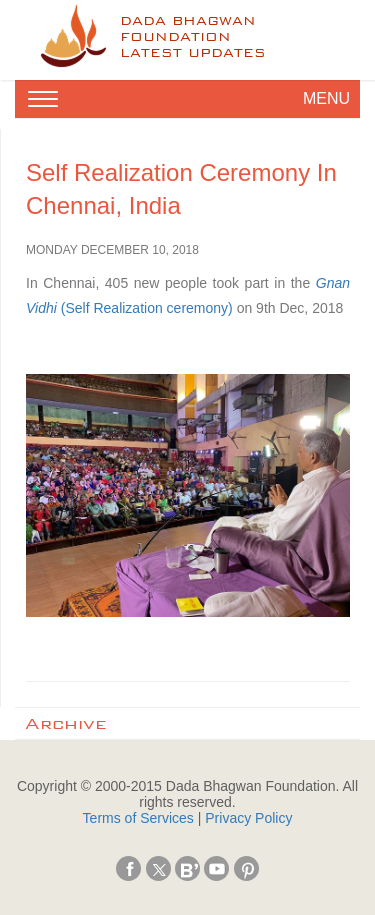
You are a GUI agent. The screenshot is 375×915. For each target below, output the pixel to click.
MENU (326, 98)
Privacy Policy (248, 818)
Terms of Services (138, 818)
